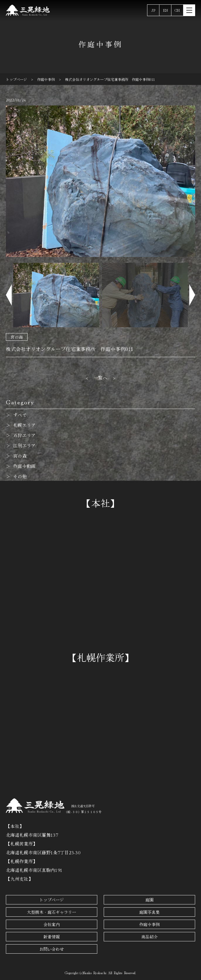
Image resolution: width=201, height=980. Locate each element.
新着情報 (52, 937)
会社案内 (52, 924)
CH (177, 10)
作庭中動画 (24, 466)
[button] (9, 295)
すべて (20, 415)
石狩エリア (24, 435)
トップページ (52, 900)
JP (153, 10)
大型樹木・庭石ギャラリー (52, 912)
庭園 (149, 900)
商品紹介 (149, 937)
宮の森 (17, 337)
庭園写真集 (149, 912)
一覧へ (100, 377)
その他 (20, 476)
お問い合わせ (52, 949)
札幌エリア (24, 425)
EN (165, 10)
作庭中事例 (149, 924)
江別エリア (24, 445)
